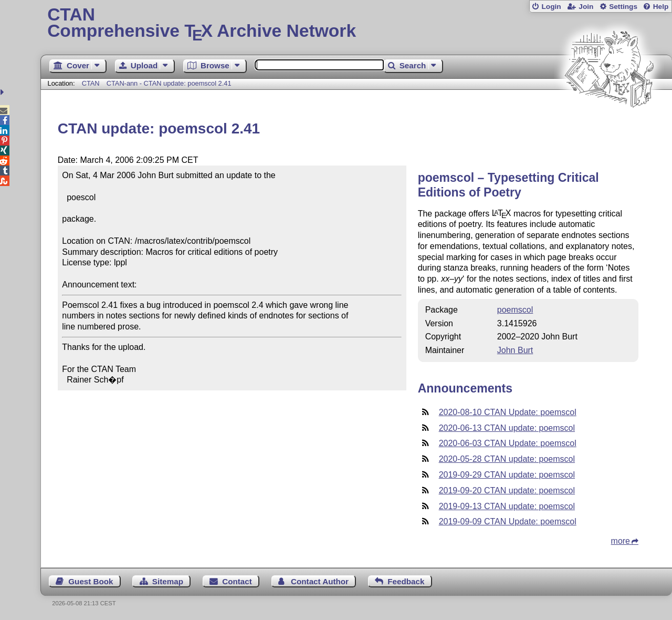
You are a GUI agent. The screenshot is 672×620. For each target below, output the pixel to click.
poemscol (515, 310)
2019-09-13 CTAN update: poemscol (507, 506)
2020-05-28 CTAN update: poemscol (507, 459)
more (621, 541)
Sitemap (168, 581)
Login (551, 7)
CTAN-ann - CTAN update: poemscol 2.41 (169, 83)
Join (586, 7)
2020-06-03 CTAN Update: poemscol (508, 443)
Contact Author (320, 581)
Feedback (406, 581)
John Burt (515, 350)
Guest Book (91, 581)
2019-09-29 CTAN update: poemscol (507, 475)
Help (661, 7)
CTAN (91, 83)
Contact (237, 581)
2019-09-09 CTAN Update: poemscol (508, 521)
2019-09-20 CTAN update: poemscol (507, 490)
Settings (623, 7)
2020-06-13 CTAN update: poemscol (507, 428)
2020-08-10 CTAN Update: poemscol (508, 412)
